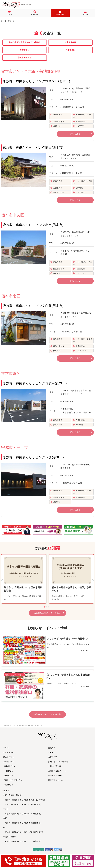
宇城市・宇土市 (25, 58)
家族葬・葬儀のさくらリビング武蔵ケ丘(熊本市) (24, 800)
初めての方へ (9, 757)
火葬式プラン (10, 776)
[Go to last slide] (3, 581)
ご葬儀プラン (9, 762)
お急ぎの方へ (9, 752)
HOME (6, 748)
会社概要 (52, 752)
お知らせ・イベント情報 (58, 762)
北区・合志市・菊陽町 (12, 795)
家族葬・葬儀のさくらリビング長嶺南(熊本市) (23, 832)
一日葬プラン (10, 771)
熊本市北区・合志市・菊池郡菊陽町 (25, 42)
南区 (5, 818)
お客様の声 (53, 757)
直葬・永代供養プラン (13, 780)
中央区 (6, 809)
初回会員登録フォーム (57, 771)
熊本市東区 (70, 50)
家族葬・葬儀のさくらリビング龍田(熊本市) (22, 804)
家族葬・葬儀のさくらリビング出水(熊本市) (22, 814)
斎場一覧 (6, 791)
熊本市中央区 (70, 42)
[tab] (45, 607)
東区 (5, 828)
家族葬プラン (10, 766)
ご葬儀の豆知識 (55, 766)
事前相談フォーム (55, 776)
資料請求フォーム (55, 780)
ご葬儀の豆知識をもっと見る (47, 613)
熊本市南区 (25, 50)
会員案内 (52, 748)
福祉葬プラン (10, 785)
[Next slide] (92, 581)
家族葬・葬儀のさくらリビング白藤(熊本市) (22, 823)
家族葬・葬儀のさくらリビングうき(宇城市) (22, 841)
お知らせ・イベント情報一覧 (47, 714)
